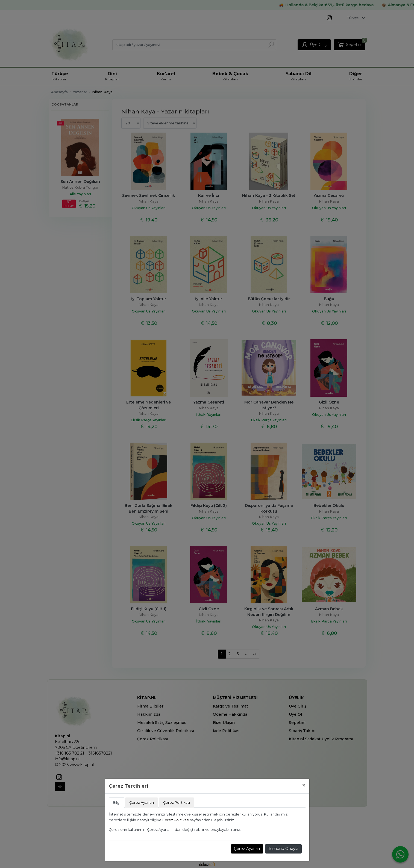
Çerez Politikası (176, 820)
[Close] (304, 785)
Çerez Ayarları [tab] (142, 803)
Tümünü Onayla (283, 849)
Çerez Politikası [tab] (177, 803)
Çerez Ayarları (247, 849)
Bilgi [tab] (117, 803)
